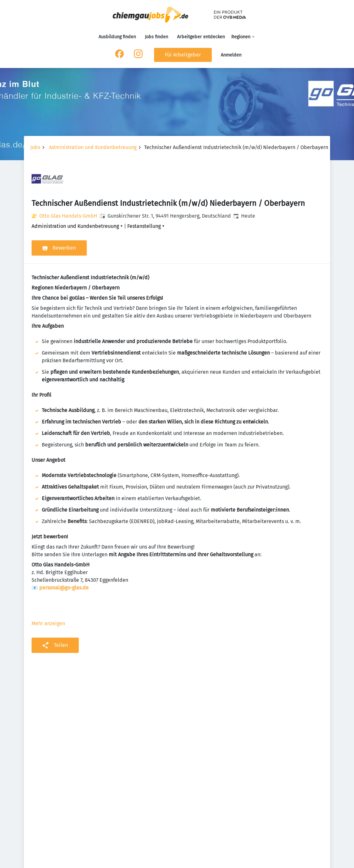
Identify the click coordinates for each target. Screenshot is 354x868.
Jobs (35, 147)
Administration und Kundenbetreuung (93, 147)
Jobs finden (156, 37)
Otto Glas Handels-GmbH (68, 216)
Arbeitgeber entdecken (201, 37)
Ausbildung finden (117, 37)
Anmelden (231, 55)
